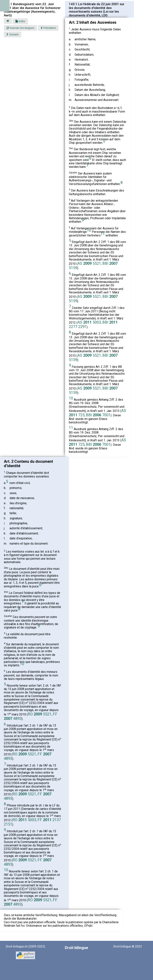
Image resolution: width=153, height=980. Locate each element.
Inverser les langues (20, 28)
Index (20, 21)
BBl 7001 (98, 415)
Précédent (48, 28)
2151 (8, 824)
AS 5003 (89, 322)
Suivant (12, 34)
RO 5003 (24, 820)
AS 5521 (89, 263)
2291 (82, 327)
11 (103, 234)
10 (89, 230)
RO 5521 (40, 714)
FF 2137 (49, 820)
